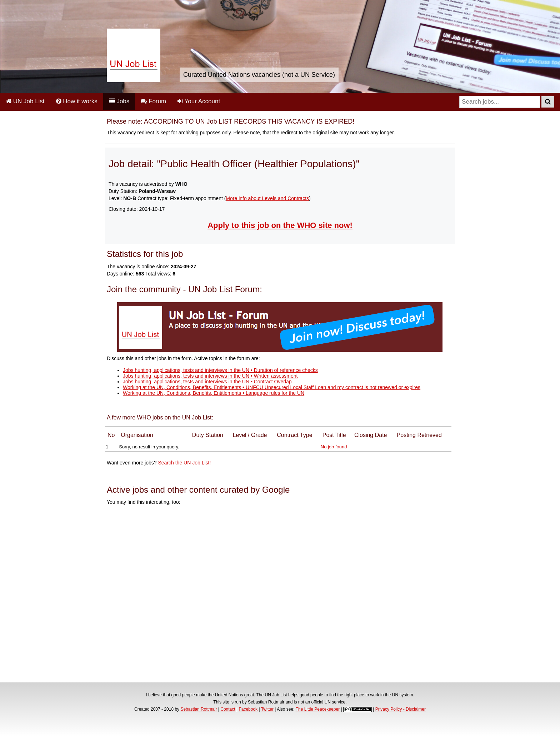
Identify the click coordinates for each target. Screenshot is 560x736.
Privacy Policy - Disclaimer (401, 709)
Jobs (119, 101)
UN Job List (25, 101)
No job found (334, 447)
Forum (153, 101)
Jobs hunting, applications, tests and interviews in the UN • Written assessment (210, 376)
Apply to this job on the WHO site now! (280, 225)
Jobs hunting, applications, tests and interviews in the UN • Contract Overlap (207, 382)
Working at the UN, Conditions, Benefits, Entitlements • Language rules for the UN (214, 393)
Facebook (248, 709)
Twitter (267, 709)
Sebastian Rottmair (199, 709)
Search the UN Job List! (184, 463)
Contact (228, 709)
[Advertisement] (280, 595)
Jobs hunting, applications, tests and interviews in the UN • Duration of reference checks (220, 370)
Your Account (199, 101)
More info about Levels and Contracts (267, 198)
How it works (77, 101)
